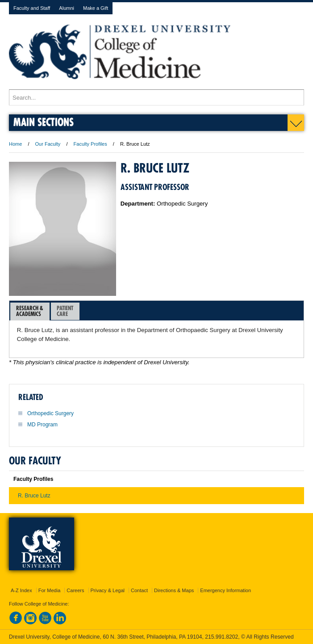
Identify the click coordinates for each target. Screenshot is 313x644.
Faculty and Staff (32, 8)
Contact (139, 590)
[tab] (30, 311)
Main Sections (44, 122)
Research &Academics (30, 311)
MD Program (42, 425)
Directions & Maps (174, 590)
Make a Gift (96, 8)
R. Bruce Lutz (34, 496)
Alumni (67, 8)
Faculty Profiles (90, 144)
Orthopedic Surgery (50, 413)
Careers (75, 590)
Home (15, 144)
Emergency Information (225, 590)
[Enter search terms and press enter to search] (156, 97)
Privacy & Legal (108, 590)
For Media (50, 590)
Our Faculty (48, 144)
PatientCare (65, 311)
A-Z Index (21, 590)
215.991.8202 (221, 637)
